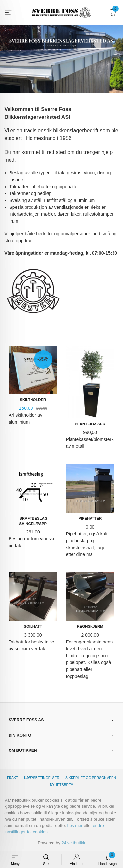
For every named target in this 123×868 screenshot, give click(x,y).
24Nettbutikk (73, 843)
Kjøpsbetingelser (42, 778)
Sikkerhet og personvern (91, 778)
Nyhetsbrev (61, 785)
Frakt (12, 778)
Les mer (75, 826)
